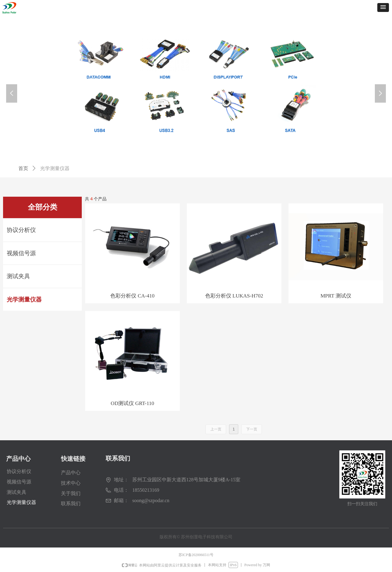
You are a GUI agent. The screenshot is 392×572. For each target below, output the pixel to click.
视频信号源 (21, 253)
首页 (23, 168)
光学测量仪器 (24, 299)
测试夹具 (18, 276)
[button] (383, 8)
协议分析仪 (21, 230)
